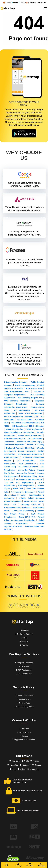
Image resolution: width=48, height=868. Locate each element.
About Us (24, 630)
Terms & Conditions (24, 696)
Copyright (31, 451)
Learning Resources (38, 2)
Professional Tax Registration (29, 479)
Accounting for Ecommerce (23, 492)
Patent (21, 451)
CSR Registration (26, 486)
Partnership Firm (34, 388)
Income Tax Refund (25, 473)
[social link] (10, 605)
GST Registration (25, 460)
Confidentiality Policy (24, 707)
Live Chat (24, 729)
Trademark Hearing (35, 445)
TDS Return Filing (29, 476)
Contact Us (24, 641)
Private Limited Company (16, 382)
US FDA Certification (14, 417)
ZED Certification (35, 439)
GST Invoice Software (28, 467)
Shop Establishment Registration (19, 432)
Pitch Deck (18, 489)
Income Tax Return (26, 470)
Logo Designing (12, 457)
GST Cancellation (28, 464)
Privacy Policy (24, 699)
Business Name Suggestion (30, 454)
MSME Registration (14, 429)
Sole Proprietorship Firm (17, 391)
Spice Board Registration (30, 413)
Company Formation (24, 663)
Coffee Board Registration (30, 435)
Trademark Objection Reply (29, 442)
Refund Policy (24, 703)
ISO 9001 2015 (32, 417)
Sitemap (24, 736)
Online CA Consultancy (23, 511)
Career (24, 638)
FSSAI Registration (34, 429)
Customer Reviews (24, 634)
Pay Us (24, 645)
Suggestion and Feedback (24, 740)
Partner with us (24, 732)
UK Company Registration (30, 398)
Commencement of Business (17, 508)
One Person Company (25, 385)
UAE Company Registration (17, 401)
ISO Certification (37, 426)
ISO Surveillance (19, 426)
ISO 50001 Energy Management (25, 423)
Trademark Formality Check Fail (20, 448)
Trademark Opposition (14, 445)
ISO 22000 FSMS (24, 420)
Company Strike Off (31, 504)
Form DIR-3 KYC (27, 517)
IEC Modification (22, 410)
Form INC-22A (30, 501)
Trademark (9, 442)
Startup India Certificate (15, 439)
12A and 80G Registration (18, 482)
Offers (24, 2)
